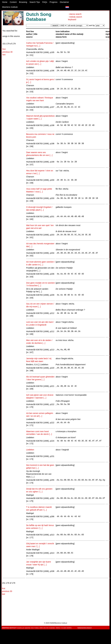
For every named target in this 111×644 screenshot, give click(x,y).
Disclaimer (64, 2)
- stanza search (75, 14)
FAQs (45, 2)
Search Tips (35, 2)
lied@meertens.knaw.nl (84, 628)
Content (13, 2)
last (4, 55)
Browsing (23, 2)
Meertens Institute (10, 7)
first (4, 49)
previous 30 (7, 52)
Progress (53, 2)
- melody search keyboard (75, 18)
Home (5, 2)
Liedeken (30, 450)
